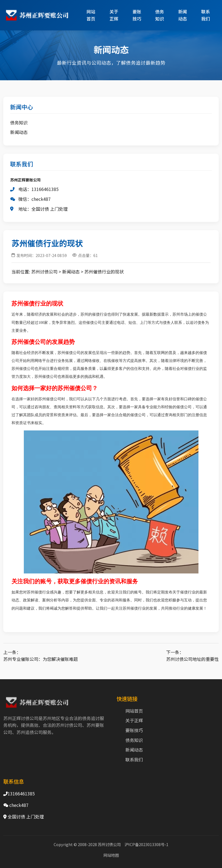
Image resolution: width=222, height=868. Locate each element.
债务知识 (160, 15)
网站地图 (111, 855)
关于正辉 (114, 15)
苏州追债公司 (30, 732)
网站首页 (91, 15)
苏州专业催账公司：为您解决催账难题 (41, 659)
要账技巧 (137, 15)
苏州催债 (23, 303)
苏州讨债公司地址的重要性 (192, 659)
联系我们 (206, 15)
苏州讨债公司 (44, 272)
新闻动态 (183, 15)
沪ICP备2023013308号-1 (146, 844)
